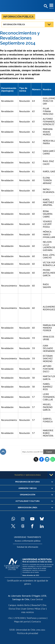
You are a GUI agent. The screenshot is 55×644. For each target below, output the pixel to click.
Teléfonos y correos (36, 618)
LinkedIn (47, 459)
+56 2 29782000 (16, 618)
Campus (12, 605)
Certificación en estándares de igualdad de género (28, 582)
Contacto (36, 621)
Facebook (42, 459)
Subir (3, 452)
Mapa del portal (22, 621)
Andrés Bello (23, 605)
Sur (44, 609)
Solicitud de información (27, 547)
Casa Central (37, 599)
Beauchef (36, 605)
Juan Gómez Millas (31, 609)
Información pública (18, 17)
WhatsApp (53, 459)
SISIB (12, 630)
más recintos (28, 612)
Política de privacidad (27, 633)
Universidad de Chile (26, 630)
